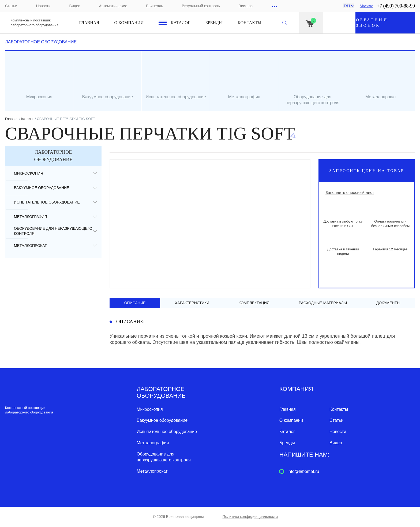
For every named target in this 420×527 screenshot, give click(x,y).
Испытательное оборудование (47, 202)
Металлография (31, 217)
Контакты (249, 23)
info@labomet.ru (303, 471)
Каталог (180, 23)
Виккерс (246, 6)
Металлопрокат (30, 246)
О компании (129, 23)
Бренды (214, 23)
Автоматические (113, 6)
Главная (89, 23)
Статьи (11, 6)
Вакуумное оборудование (42, 188)
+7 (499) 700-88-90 (396, 6)
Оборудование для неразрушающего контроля (53, 231)
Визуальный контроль (201, 6)
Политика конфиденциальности (250, 517)
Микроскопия (29, 173)
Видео (75, 6)
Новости (43, 6)
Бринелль (154, 6)
